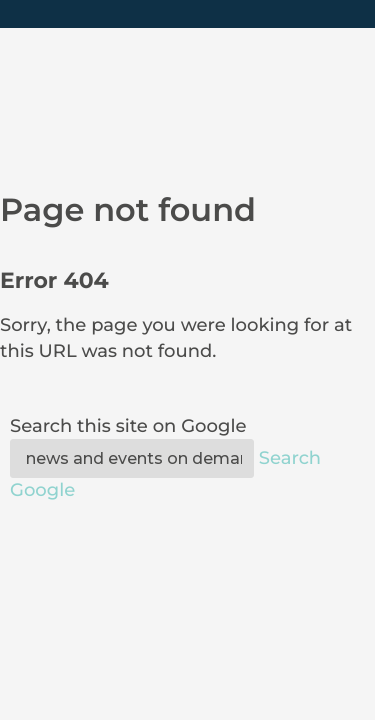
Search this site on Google (128, 426)
